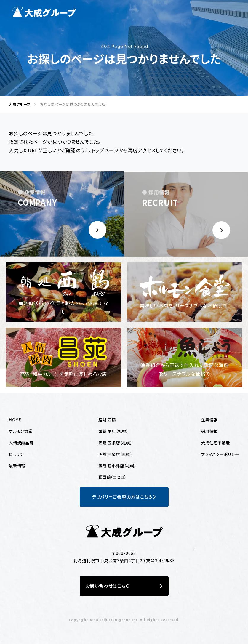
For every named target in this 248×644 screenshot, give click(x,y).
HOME (15, 419)
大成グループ (18, 104)
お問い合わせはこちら (124, 586)
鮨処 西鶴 (107, 419)
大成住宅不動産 (216, 443)
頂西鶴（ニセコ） (112, 477)
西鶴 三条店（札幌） (115, 454)
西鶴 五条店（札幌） (115, 443)
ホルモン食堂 (21, 431)
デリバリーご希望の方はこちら (124, 497)
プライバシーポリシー (220, 454)
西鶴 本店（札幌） (113, 431)
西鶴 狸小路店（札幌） (117, 466)
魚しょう (16, 454)
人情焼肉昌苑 (21, 443)
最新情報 (17, 466)
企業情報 (209, 419)
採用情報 (209, 431)
